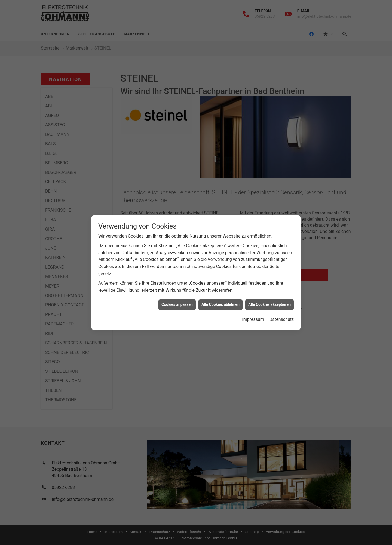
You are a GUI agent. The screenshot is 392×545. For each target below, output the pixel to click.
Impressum (253, 316)
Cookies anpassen (177, 302)
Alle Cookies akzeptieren (269, 302)
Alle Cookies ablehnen (220, 302)
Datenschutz (282, 316)
